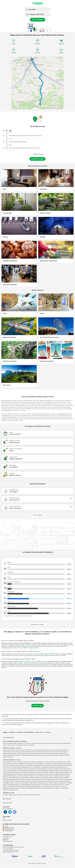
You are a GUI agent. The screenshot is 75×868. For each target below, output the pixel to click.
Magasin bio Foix (59, 772)
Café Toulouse (60, 779)
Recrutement (6, 838)
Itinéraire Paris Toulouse (38, 752)
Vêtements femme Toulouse (44, 788)
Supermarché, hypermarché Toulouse (51, 786)
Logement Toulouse (13, 790)
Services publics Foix (29, 765)
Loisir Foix (66, 771)
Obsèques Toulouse (59, 776)
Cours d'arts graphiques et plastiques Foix (47, 771)
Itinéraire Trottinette (29, 745)
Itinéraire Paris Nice (50, 752)
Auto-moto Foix (62, 762)
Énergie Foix (57, 769)
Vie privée (17, 847)
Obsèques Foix (23, 764)
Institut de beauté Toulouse (57, 785)
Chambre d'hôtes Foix (58, 764)
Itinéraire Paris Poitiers (40, 755)
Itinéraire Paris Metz (64, 755)
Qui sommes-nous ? (8, 837)
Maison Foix (27, 762)
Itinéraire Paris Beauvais (27, 755)
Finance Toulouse (45, 785)
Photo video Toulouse (26, 785)
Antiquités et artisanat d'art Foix (28, 771)
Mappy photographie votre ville (10, 852)
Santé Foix (5, 765)
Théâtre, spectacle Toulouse (22, 783)
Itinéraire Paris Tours (23, 754)
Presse (5, 841)
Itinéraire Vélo (21, 743)
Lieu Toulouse (24, 788)
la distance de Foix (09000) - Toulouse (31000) (25, 648)
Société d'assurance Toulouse (46, 776)
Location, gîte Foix (40, 764)
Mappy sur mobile (7, 820)
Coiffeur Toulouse (33, 776)
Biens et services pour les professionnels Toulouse (46, 781)
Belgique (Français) (9, 828)
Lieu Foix (5, 771)
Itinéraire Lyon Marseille (53, 755)
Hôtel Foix (5, 762)
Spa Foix (46, 772)
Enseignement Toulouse (14, 785)
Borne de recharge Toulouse (49, 779)
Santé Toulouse (68, 779)
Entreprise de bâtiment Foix (38, 762)
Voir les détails (38, 515)
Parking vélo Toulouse (65, 781)
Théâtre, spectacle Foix (14, 771)
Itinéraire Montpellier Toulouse (51, 754)
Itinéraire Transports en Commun (34, 743)
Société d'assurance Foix (12, 764)
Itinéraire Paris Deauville (43, 750)
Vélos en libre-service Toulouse (16, 786)
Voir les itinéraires (38, 20)
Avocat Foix (9, 767)
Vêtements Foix (68, 772)
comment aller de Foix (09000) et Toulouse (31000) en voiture (30, 661)
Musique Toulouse (43, 783)
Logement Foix (68, 764)
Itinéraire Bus (11, 745)
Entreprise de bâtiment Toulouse (62, 774)
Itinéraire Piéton (13, 743)
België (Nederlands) (9, 829)
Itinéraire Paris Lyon (31, 750)
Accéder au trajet (37, 159)
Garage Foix (20, 762)
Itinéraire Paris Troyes (8, 757)
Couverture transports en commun (11, 850)
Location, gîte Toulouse (14, 778)
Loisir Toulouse (56, 788)
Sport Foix (21, 765)
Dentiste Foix (37, 767)
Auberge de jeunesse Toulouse (61, 778)
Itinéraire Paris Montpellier (36, 754)
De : (31, 9)
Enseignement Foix (66, 769)
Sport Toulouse (29, 781)
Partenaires (10, 841)
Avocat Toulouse (34, 783)
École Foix (51, 769)
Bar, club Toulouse (36, 779)
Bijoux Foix (52, 772)
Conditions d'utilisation (8, 847)
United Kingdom (8, 831)
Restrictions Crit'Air (22, 795)
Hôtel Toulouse (20, 774)
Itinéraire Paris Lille (16, 752)
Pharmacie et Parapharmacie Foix (18, 772)
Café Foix (61, 771)
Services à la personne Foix (10, 769)
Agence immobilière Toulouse (10, 776)
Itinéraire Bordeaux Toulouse (10, 754)
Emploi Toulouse (62, 783)
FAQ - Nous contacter (8, 849)
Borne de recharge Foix (30, 769)
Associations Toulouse (9, 781)
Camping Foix (48, 764)
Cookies (22, 847)
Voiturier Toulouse (26, 779)
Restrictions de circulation (34, 795)
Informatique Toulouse (8, 783)
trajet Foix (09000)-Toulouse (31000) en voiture (46, 654)
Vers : (35, 14)
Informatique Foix (46, 767)
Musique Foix (16, 767)
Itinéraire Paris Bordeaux (56, 750)
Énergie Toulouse (33, 788)
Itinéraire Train (47, 743)
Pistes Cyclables (13, 795)
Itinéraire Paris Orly (27, 752)
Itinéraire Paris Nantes (62, 752)
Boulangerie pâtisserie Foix (27, 767)
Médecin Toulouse (20, 781)
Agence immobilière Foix (51, 762)
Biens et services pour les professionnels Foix (56, 765)
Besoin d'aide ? (8, 803)
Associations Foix (13, 765)
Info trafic (5, 795)
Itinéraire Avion (19, 745)
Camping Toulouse (48, 778)
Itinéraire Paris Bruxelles (14, 755)
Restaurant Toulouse (30, 774)
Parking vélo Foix (40, 765)
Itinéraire (5, 743)
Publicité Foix (40, 772)
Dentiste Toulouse (53, 783)
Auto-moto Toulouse (23, 776)
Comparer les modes (37, 625)
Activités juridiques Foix (9, 774)
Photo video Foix (31, 772)
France (6, 826)
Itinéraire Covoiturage (57, 743)
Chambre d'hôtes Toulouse (27, 778)
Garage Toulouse (40, 774)
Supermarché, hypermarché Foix (59, 767)
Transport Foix (31, 764)
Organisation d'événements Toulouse (12, 779)
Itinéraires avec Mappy (8, 750)
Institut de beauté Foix (42, 769)
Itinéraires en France (20, 750)
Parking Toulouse (39, 778)
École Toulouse (36, 785)
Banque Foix (20, 769)
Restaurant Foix (13, 762)
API (4, 819)
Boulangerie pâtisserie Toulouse (33, 786)
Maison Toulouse (49, 774)
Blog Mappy (6, 840)
